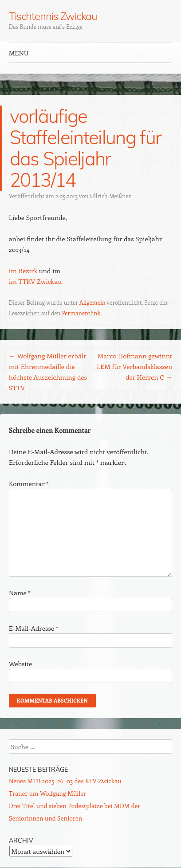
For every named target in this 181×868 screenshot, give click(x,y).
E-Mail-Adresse (33, 628)
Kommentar (29, 483)
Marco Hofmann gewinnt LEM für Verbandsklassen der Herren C (134, 366)
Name (20, 593)
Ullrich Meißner (110, 196)
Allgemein (92, 302)
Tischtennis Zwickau (53, 16)
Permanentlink (81, 313)
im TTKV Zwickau (35, 281)
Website (21, 664)
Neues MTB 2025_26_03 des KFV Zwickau (65, 781)
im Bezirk (23, 271)
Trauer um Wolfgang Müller (47, 793)
